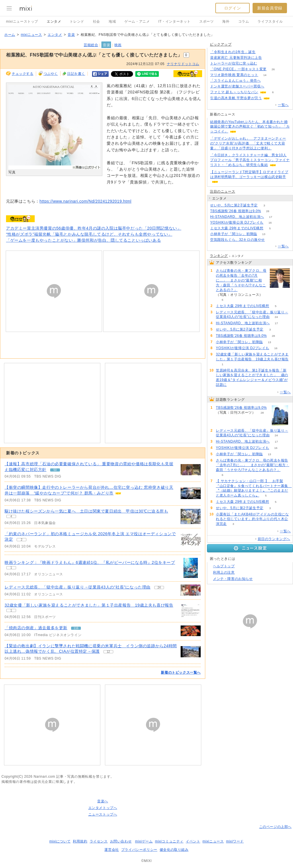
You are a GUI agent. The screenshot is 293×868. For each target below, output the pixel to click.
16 (270, 223)
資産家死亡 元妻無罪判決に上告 (236, 58)
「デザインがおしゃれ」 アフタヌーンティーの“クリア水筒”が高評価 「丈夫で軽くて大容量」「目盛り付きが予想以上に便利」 (248, 143)
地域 (112, 21)
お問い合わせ (121, 841)
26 (273, 69)
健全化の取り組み (174, 850)
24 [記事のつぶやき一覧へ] (159, 588)
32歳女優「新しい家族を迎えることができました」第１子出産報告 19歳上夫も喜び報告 (89, 605)
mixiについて (60, 841)
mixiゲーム (144, 841)
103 (271, 86)
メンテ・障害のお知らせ (233, 579)
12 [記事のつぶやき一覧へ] (108, 652)
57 (271, 240)
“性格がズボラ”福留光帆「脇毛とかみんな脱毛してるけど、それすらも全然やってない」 (89, 234)
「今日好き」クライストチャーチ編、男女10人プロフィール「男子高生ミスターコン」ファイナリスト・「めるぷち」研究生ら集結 (250, 160)
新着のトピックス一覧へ (181, 672)
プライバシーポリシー (139, 850)
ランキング (219, 256)
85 (262, 52)
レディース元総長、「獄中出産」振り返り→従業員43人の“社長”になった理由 (78, 587)
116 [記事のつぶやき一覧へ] (76, 628)
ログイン (233, 8)
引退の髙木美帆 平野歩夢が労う (236, 98)
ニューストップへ (103, 814)
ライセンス (99, 841)
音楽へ (103, 801)
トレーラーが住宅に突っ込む (234, 63)
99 (267, 81)
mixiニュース (31, 35)
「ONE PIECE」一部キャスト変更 (238, 69)
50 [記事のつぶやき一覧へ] (55, 470)
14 (265, 75)
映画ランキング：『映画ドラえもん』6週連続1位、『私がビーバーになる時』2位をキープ (90, 562)
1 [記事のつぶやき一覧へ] (11, 568)
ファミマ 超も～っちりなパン (234, 92)
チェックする (23, 74)
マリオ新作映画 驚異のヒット (234, 75)
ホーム (10, 35)
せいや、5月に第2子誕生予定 (234, 205)
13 (264, 234)
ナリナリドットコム (183, 64)
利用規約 (80, 841)
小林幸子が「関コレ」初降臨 (234, 234)
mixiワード (235, 841)
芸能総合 (91, 45)
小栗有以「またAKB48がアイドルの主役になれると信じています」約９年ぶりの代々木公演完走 (252, 519)
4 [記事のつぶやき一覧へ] (11, 516)
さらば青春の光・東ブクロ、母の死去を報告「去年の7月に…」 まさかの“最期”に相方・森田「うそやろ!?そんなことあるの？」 (241, 280)
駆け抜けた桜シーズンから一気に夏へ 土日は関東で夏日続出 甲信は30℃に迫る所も (86, 511)
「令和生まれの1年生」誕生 (233, 52)
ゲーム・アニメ (137, 21)
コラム (244, 21)
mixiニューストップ (22, 21)
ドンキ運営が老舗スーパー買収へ (237, 86)
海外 (226, 21)
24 (276, 317)
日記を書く (76, 74)
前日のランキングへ (274, 539)
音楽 (71, 35)
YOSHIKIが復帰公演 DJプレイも (237, 222)
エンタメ (54, 21)
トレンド (77, 21)
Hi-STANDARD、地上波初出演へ (237, 217)
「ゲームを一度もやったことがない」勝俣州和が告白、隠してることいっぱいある (83, 240)
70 (264, 63)
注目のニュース (222, 191)
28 (268, 211)
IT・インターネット (174, 21)
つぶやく (51, 74)
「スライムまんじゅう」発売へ (235, 81)
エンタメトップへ (103, 808)
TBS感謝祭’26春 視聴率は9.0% (236, 211)
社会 (96, 21)
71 (268, 58)
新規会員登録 (270, 8)
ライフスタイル (270, 21)
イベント (193, 841)
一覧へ (283, 105)
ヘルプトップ (224, 566)
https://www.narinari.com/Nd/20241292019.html (86, 201)
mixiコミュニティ (169, 841)
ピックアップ (221, 44)
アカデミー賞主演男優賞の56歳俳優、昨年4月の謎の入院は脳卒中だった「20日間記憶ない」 (94, 228)
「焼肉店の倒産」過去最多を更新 (36, 628)
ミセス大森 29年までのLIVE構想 (237, 228)
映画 (118, 45)
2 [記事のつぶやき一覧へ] (22, 540)
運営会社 (112, 850)
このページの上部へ (275, 827)
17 (270, 217)
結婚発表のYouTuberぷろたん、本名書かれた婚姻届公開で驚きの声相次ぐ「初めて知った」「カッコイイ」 (250, 127)
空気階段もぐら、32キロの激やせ (238, 240)
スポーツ (206, 21)
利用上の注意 (224, 572)
